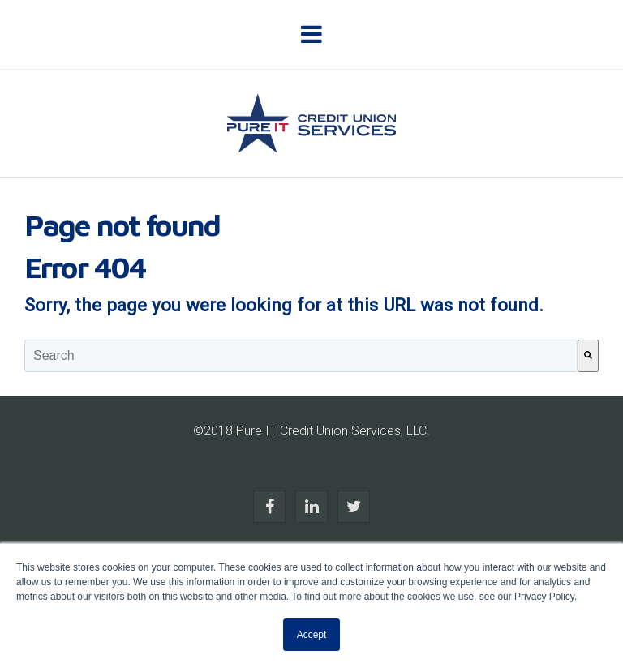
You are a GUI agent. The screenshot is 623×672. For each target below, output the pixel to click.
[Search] (588, 356)
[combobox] (301, 356)
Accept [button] (312, 635)
